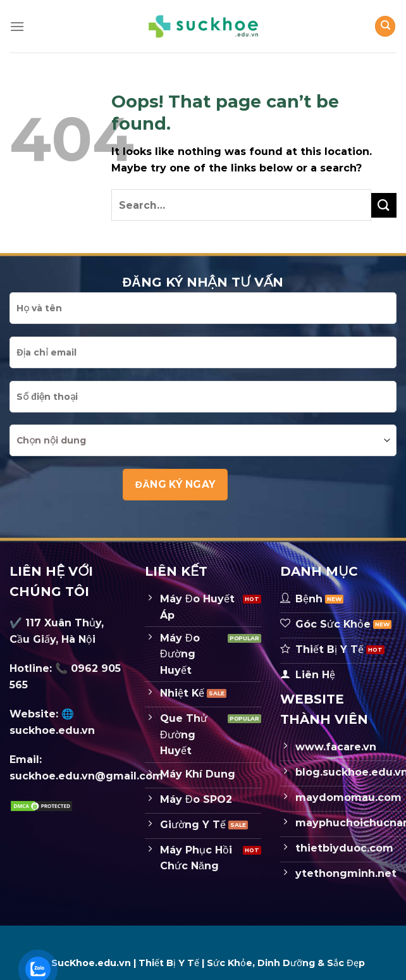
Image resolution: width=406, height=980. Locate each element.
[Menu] (17, 26)
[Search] (385, 26)
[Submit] (384, 205)
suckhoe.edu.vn (52, 730)
